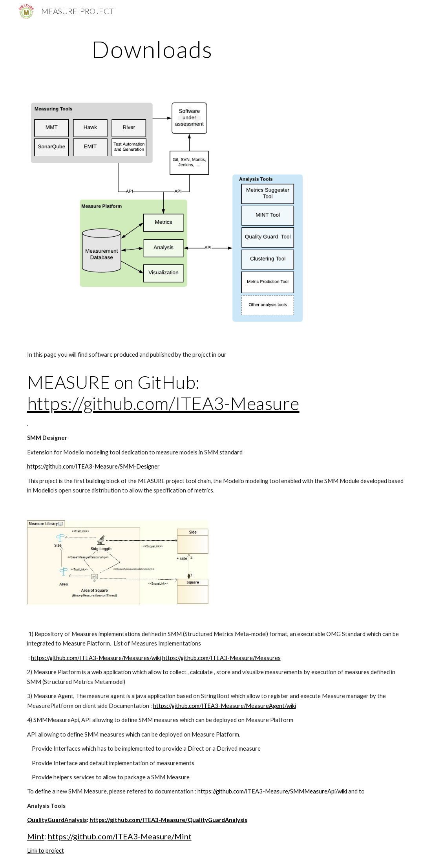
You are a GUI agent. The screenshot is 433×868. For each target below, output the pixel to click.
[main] (153, 49)
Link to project (46, 851)
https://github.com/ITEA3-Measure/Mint (120, 836)
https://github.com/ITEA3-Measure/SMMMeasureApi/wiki (272, 791)
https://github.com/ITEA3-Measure (163, 403)
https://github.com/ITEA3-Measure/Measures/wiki (96, 658)
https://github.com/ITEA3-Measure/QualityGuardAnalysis (168, 820)
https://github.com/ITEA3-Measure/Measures (221, 658)
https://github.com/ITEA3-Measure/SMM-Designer (93, 466)
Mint (36, 836)
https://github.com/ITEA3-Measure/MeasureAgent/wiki (225, 706)
